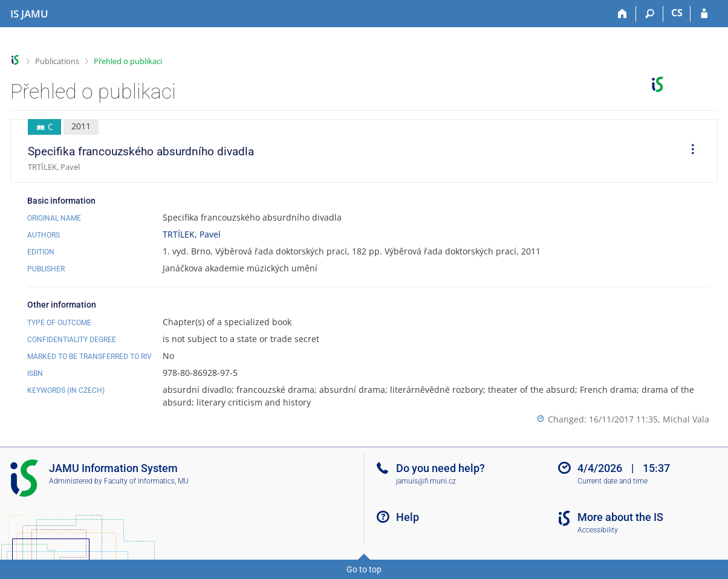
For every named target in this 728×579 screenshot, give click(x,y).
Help (408, 517)
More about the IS (620, 517)
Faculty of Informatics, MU (146, 481)
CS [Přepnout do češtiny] (677, 13)
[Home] (622, 14)
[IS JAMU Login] (704, 14)
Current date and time (613, 481)
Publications (57, 61)
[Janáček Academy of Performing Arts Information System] (29, 14)
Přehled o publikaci (128, 61)
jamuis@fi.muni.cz (426, 481)
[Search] (650, 14)
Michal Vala (686, 419)
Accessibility (598, 530)
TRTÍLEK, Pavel (192, 234)
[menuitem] (689, 151)
